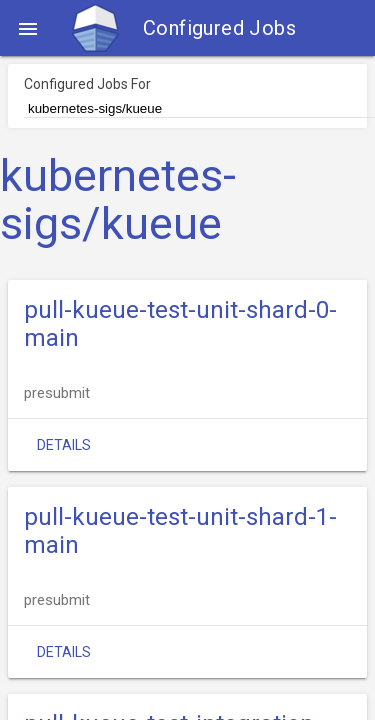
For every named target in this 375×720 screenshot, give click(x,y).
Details (64, 445)
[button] (28, 28)
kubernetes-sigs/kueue (118, 200)
